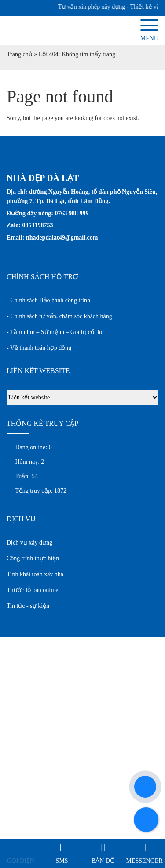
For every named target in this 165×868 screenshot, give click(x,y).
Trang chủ (20, 54)
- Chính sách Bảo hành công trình (48, 300)
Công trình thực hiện (33, 558)
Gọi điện (21, 861)
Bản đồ (103, 861)
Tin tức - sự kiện (28, 606)
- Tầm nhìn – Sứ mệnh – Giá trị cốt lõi (55, 332)
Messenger (145, 861)
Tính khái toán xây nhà (35, 574)
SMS (62, 861)
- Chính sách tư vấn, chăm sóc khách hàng (59, 316)
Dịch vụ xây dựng (29, 543)
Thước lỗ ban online (32, 590)
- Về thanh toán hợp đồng (39, 348)
